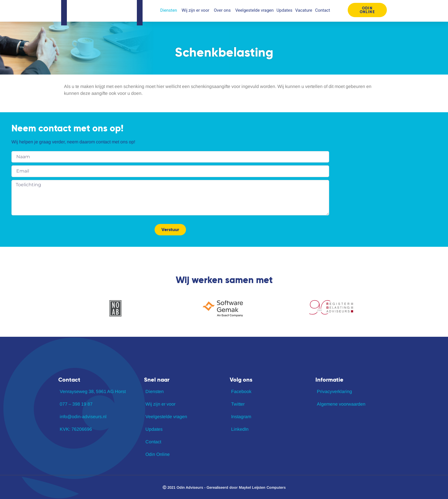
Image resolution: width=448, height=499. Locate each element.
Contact (323, 10)
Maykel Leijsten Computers (262, 487)
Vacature (304, 10)
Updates (284, 10)
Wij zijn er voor (196, 10)
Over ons (223, 10)
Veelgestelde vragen (254, 10)
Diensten (170, 10)
